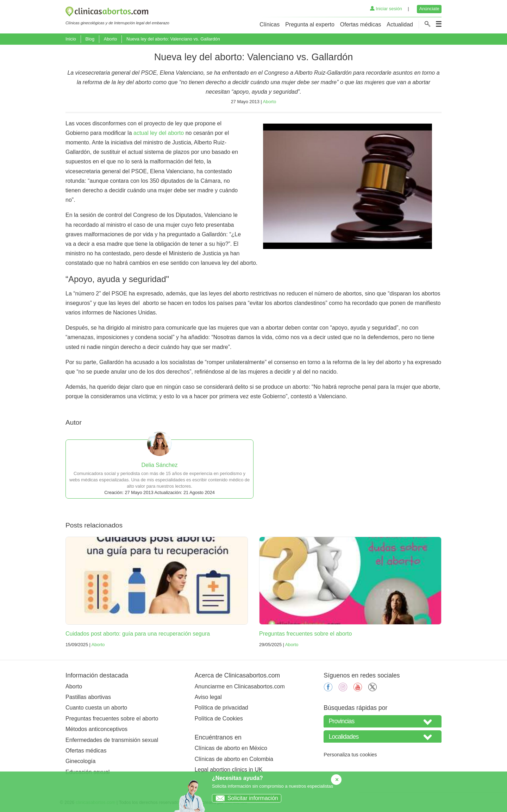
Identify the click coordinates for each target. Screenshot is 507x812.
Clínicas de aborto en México (231, 748)
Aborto (111, 39)
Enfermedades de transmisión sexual (112, 740)
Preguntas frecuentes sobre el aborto (305, 634)
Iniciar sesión (386, 9)
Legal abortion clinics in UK (229, 770)
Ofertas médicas (361, 24)
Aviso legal (208, 697)
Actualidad (400, 24)
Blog (90, 39)
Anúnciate (429, 9)
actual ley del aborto (159, 133)
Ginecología (80, 761)
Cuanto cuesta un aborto (96, 708)
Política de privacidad (221, 708)
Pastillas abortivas (88, 697)
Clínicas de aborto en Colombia (234, 759)
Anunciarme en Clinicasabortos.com (240, 686)
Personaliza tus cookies (350, 755)
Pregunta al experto (310, 24)
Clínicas (270, 24)
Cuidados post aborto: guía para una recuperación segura (138, 634)
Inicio (71, 39)
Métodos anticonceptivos (96, 729)
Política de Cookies (219, 719)
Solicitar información (245, 798)
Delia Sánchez (159, 465)
